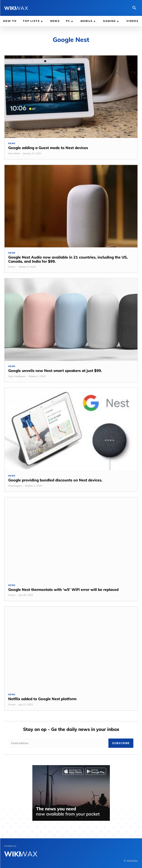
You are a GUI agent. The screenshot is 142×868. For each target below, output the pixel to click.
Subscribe (121, 743)
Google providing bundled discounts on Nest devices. (55, 480)
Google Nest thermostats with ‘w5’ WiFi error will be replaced (63, 590)
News (12, 143)
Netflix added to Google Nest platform (42, 699)
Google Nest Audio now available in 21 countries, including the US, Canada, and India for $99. (68, 259)
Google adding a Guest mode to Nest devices (48, 148)
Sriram (12, 267)
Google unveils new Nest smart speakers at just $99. (55, 371)
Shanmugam (15, 486)
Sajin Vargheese (17, 376)
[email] (59, 743)
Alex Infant (14, 153)
